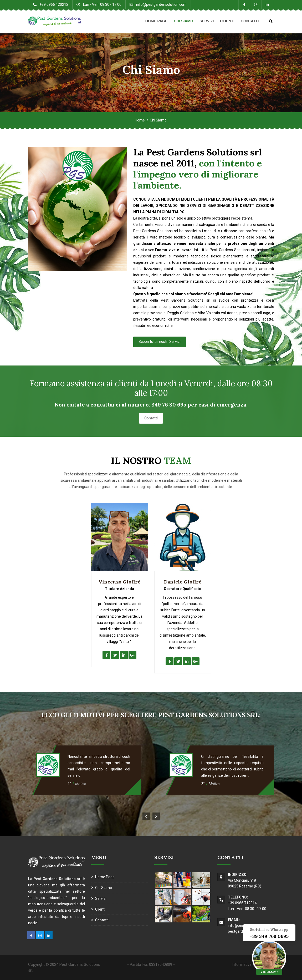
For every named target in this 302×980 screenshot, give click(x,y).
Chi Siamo (183, 21)
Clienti (227, 21)
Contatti (250, 21)
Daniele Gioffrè (183, 582)
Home (140, 120)
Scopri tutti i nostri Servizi (160, 342)
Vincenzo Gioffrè (119, 582)
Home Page (157, 21)
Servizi (207, 21)
